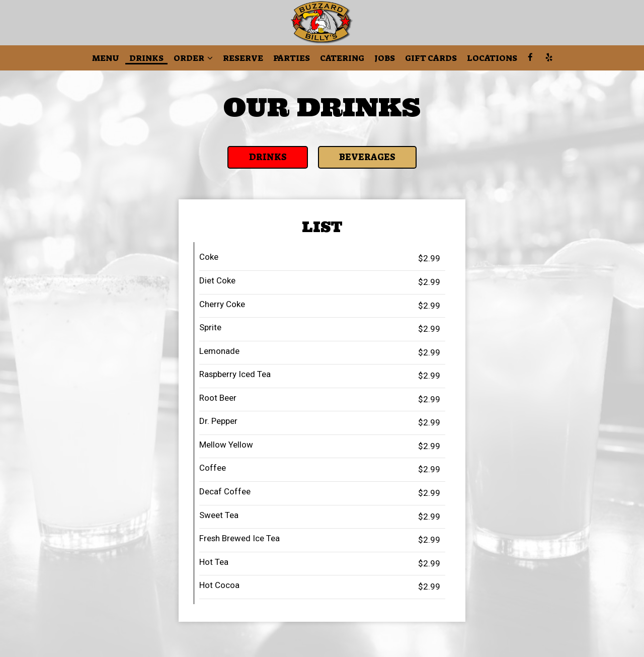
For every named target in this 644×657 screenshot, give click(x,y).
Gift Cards (431, 58)
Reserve (243, 58)
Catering (342, 58)
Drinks (146, 58)
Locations (492, 58)
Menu (106, 58)
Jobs (385, 58)
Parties (292, 58)
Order (193, 58)
